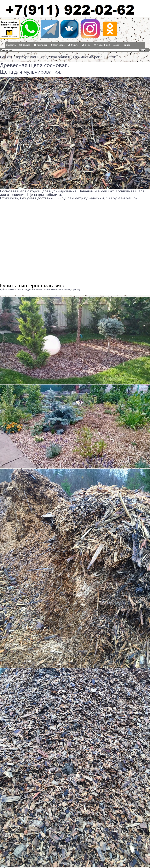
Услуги (73, 45)
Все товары (58, 45)
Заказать (11, 45)
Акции (117, 45)
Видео (127, 45)
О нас (86, 45)
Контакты (40, 45)
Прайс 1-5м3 (102, 45)
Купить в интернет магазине (33, 285)
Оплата (25, 45)
